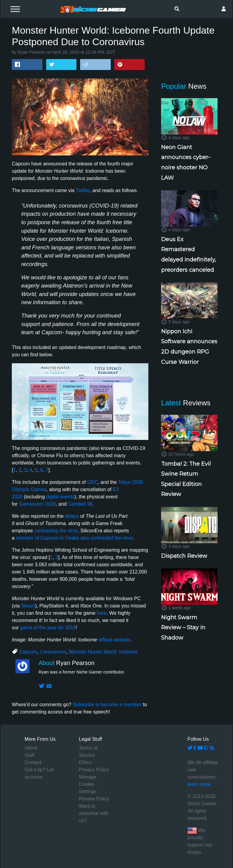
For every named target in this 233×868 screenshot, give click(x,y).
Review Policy (94, 799)
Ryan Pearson (31, 52)
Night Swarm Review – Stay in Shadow (183, 628)
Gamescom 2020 (37, 504)
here (102, 613)
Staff (30, 755)
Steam (28, 606)
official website (114, 640)
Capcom (28, 652)
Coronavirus (53, 652)
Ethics (86, 762)
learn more (199, 784)
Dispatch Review (184, 556)
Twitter (83, 190)
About (31, 748)
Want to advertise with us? (94, 813)
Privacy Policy (94, 770)
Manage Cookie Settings (88, 784)
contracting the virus (56, 531)
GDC (93, 482)
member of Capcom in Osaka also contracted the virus (74, 538)
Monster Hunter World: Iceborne (103, 652)
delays (72, 516)
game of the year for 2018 (48, 628)
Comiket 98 (80, 504)
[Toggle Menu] (15, 9)
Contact (33, 762)
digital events (60, 497)
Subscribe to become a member (107, 705)
